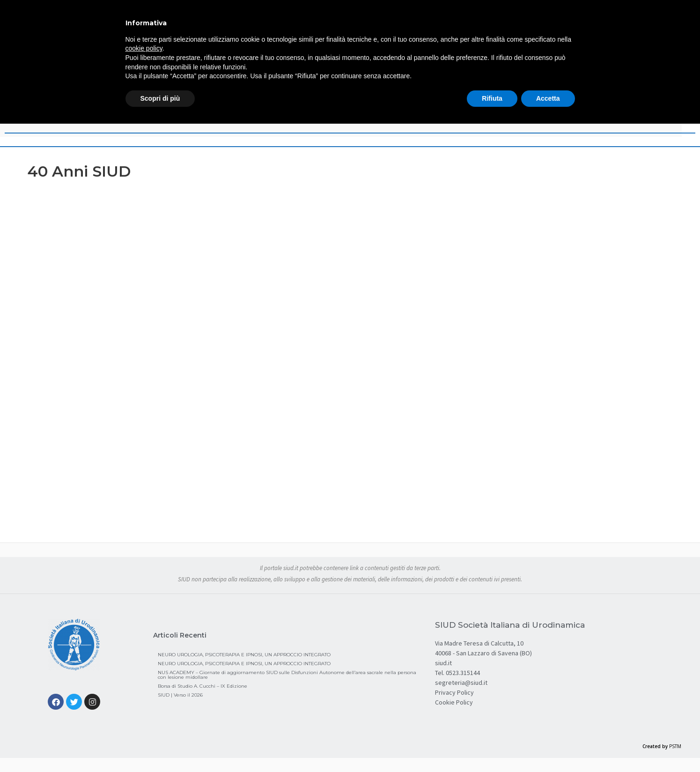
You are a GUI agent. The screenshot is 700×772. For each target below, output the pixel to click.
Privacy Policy (454, 692)
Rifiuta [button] (492, 98)
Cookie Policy (454, 702)
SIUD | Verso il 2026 (180, 695)
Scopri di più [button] (160, 98)
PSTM (675, 746)
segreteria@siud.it (461, 683)
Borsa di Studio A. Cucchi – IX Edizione (203, 686)
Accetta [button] (548, 98)
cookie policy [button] (144, 48)
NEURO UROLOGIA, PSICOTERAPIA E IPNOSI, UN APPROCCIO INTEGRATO (244, 655)
